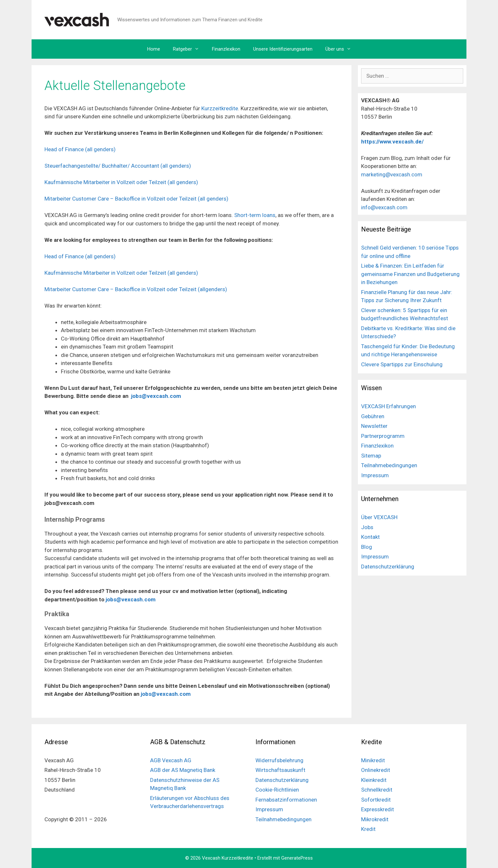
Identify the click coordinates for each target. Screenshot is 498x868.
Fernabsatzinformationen (286, 800)
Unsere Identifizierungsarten (283, 49)
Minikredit (373, 760)
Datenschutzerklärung (388, 567)
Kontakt (370, 537)
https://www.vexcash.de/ (393, 142)
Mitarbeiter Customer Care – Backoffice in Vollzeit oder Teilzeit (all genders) (136, 199)
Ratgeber (189, 49)
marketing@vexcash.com (392, 174)
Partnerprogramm (383, 436)
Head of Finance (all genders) (80, 149)
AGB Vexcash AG (171, 760)
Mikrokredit (375, 819)
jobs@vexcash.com (156, 396)
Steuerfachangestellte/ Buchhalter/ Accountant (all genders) (118, 166)
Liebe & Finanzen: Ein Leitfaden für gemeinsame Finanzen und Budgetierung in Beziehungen (410, 274)
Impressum (375, 475)
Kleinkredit (374, 780)
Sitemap (371, 456)
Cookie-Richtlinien (277, 790)
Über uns (341, 49)
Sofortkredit (376, 800)
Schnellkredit (377, 790)
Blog (367, 547)
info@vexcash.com (384, 207)
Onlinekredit (376, 770)
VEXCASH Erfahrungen (388, 406)
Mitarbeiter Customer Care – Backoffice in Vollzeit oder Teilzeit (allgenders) (136, 289)
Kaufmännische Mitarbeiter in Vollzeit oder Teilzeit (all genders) (121, 182)
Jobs (367, 527)
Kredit (368, 829)
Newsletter (374, 426)
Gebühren (373, 416)
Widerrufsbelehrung (279, 760)
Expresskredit (378, 809)
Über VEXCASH (379, 517)
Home (154, 49)
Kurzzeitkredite (220, 108)
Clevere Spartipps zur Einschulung (402, 364)
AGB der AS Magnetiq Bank (183, 770)
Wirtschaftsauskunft (280, 770)
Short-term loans (255, 215)
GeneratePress (297, 858)
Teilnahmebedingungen (389, 465)
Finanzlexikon (226, 49)
